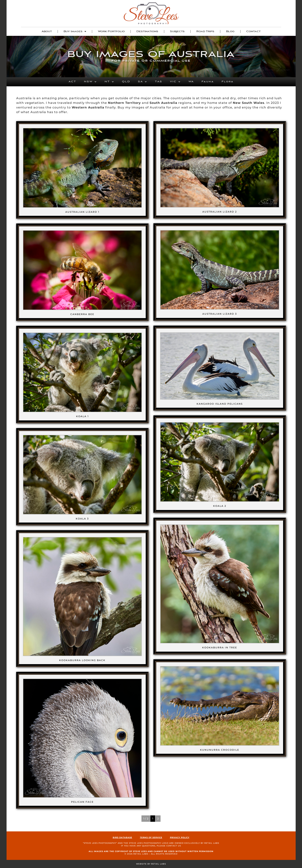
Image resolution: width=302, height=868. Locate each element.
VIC (175, 82)
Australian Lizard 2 (220, 212)
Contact (253, 32)
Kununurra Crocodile (220, 750)
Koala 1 (82, 416)
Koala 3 (82, 519)
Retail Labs (212, 843)
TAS (159, 82)
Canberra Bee (82, 314)
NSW (90, 82)
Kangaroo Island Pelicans (220, 404)
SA (143, 82)
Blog (230, 32)
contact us (174, 846)
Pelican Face (82, 802)
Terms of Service (151, 837)
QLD (126, 82)
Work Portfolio (111, 32)
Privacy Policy (180, 837)
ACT (72, 82)
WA (191, 82)
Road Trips (205, 32)
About (47, 32)
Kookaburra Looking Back (82, 660)
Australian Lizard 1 (82, 212)
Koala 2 (220, 506)
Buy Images (75, 32)
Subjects (177, 32)
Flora (228, 82)
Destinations (147, 32)
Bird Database (122, 837)
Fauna (208, 82)
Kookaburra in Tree (220, 647)
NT (109, 82)
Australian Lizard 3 (220, 314)
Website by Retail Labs (151, 864)
